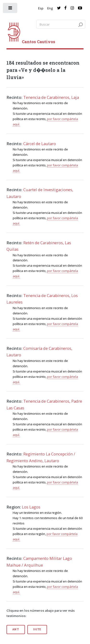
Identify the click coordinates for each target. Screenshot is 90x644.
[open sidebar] (10, 9)
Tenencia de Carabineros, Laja (51, 97)
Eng (50, 8)
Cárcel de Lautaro (40, 144)
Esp (41, 8)
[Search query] (61, 24)
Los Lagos (31, 507)
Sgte (37, 629)
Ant (16, 629)
